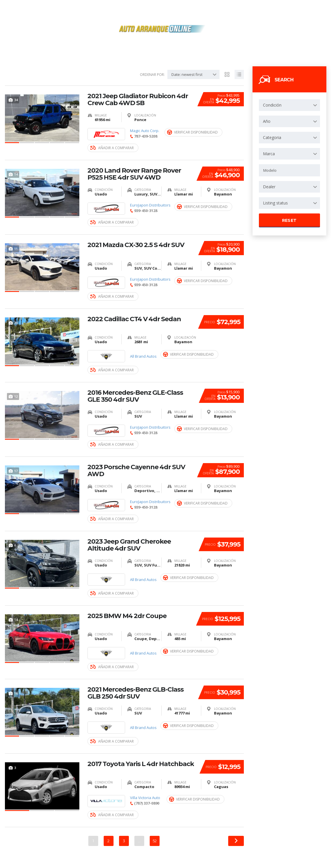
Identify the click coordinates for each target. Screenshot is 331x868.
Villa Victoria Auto (145, 798)
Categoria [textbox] (272, 137)
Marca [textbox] (269, 154)
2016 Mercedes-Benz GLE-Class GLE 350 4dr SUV (135, 396)
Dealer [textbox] (269, 187)
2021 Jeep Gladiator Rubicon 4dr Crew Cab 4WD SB (138, 100)
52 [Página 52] (155, 841)
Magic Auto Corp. (145, 131)
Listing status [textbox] (275, 203)
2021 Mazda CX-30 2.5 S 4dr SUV (136, 245)
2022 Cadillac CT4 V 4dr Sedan (134, 319)
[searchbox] (289, 170)
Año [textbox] (267, 121)
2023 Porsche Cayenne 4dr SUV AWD (136, 471)
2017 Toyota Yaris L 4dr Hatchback (141, 764)
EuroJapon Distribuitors (150, 205)
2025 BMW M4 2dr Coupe (127, 616)
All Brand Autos (143, 356)
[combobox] (289, 105)
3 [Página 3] (124, 841)
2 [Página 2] (108, 841)
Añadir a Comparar (112, 148)
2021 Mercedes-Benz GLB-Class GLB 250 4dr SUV (136, 693)
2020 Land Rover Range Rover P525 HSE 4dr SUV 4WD (134, 174)
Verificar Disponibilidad (192, 132)
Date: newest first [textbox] (187, 74)
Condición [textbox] (272, 105)
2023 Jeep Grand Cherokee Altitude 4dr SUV (129, 545)
